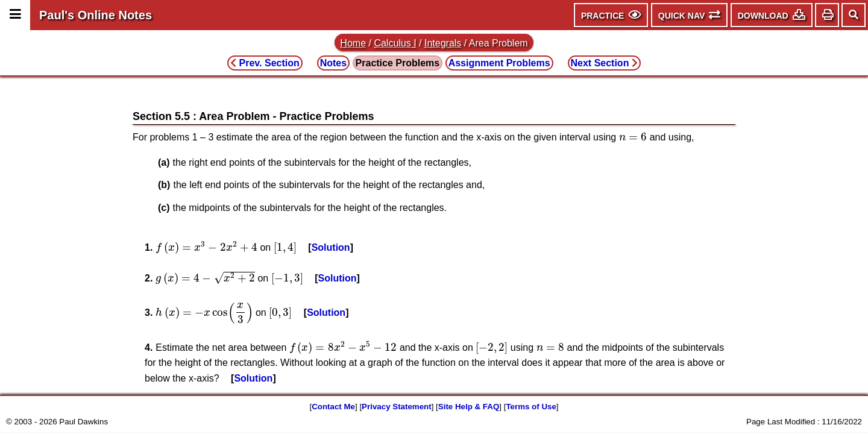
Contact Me (333, 407)
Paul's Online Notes (96, 15)
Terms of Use (531, 407)
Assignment (499, 63)
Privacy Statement (397, 407)
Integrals (443, 43)
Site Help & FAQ (469, 407)
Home (353, 43)
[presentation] (633, 137)
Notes (333, 63)
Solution (331, 247)
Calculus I (395, 43)
